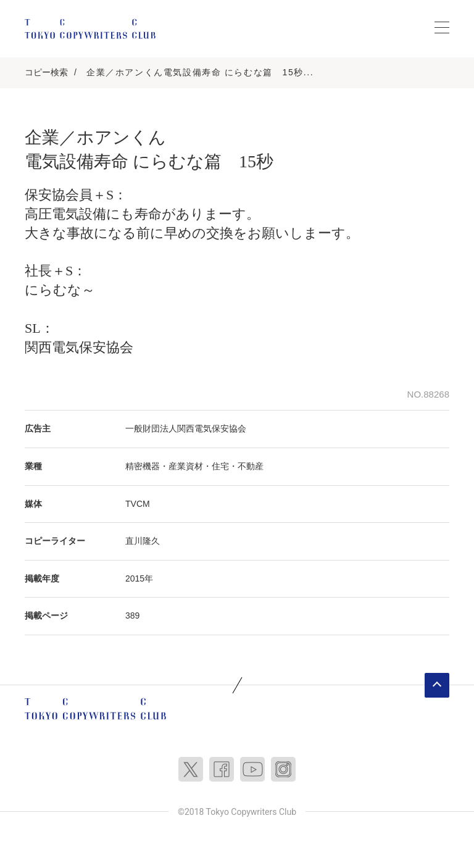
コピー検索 (46, 72)
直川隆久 (143, 541)
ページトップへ (437, 685)
